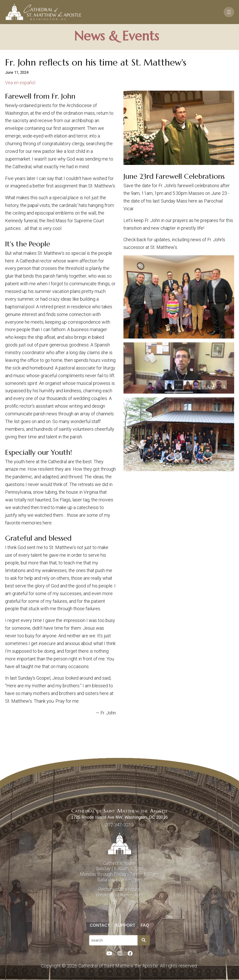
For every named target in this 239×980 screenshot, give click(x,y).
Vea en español (20, 83)
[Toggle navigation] (229, 12)
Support (125, 925)
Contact (100, 925)
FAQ (145, 925)
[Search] (144, 940)
